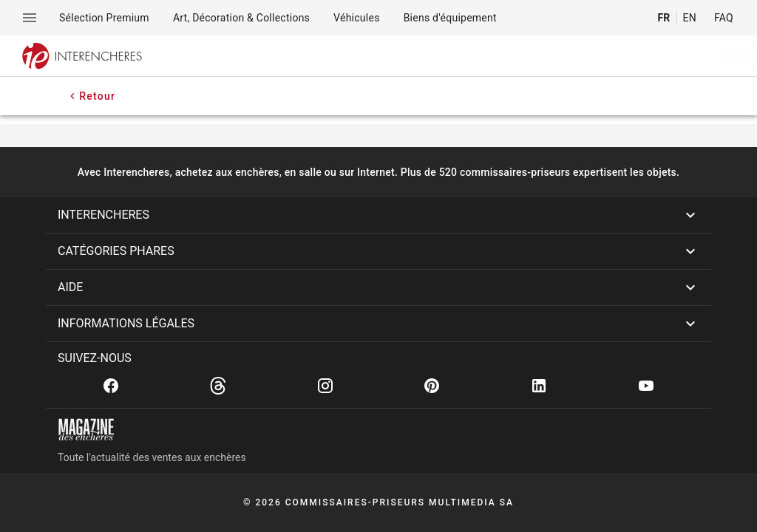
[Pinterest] (432, 386)
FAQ (724, 18)
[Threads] (218, 386)
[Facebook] (111, 386)
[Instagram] (325, 386)
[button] (378, 215)
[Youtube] (646, 386)
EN (690, 18)
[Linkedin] (539, 386)
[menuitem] (104, 18)
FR (663, 18)
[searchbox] (429, 56)
